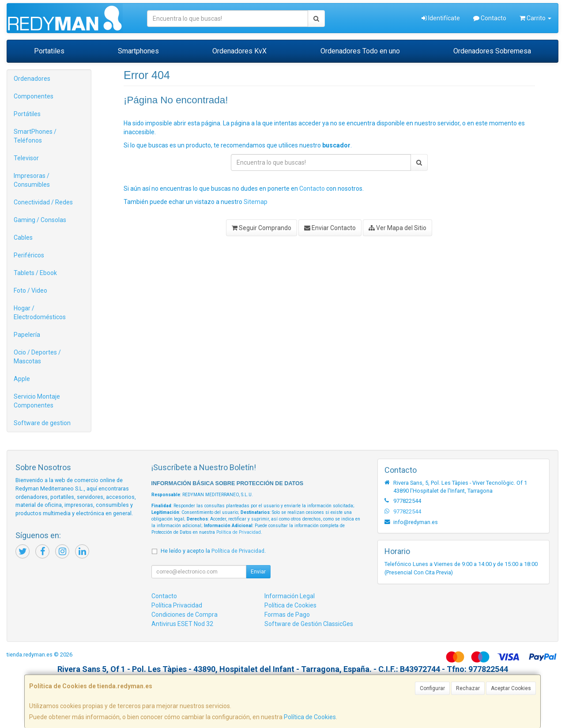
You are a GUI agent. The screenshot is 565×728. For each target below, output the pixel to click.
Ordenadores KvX (239, 51)
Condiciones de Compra (185, 615)
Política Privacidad (177, 605)
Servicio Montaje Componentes (37, 401)
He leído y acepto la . (213, 551)
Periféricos (29, 255)
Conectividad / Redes (43, 202)
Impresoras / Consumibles (32, 180)
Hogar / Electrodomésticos (40, 313)
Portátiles (27, 114)
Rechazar (468, 688)
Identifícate (441, 18)
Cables (23, 238)
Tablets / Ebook (35, 273)
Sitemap (256, 202)
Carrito (535, 18)
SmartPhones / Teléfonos (35, 136)
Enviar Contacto (330, 228)
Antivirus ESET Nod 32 (182, 624)
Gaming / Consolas (40, 220)
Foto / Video (30, 290)
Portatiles (49, 51)
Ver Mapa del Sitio (397, 228)
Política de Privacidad (239, 532)
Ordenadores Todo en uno (360, 51)
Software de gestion (42, 423)
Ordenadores (32, 79)
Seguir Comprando (262, 228)
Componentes (34, 96)
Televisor (26, 158)
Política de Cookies (310, 717)
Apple (22, 379)
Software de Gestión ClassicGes (309, 624)
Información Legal (290, 596)
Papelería (27, 335)
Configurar (432, 688)
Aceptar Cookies (511, 688)
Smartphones (138, 51)
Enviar (258, 572)
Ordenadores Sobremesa (492, 51)
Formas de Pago (287, 615)
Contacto (490, 18)
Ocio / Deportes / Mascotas (37, 357)
